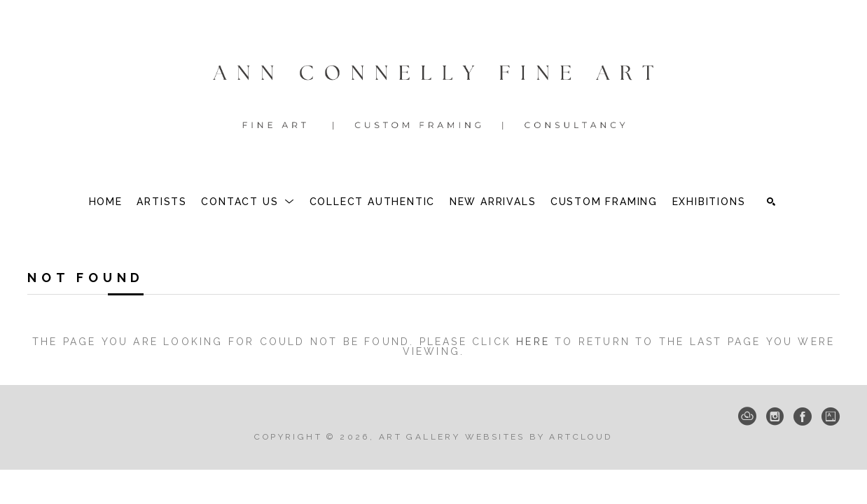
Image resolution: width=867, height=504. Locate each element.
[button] (248, 202)
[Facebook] (803, 416)
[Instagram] (775, 416)
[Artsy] (831, 416)
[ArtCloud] (747, 416)
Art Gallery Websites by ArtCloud (496, 437)
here (533, 342)
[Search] (771, 202)
